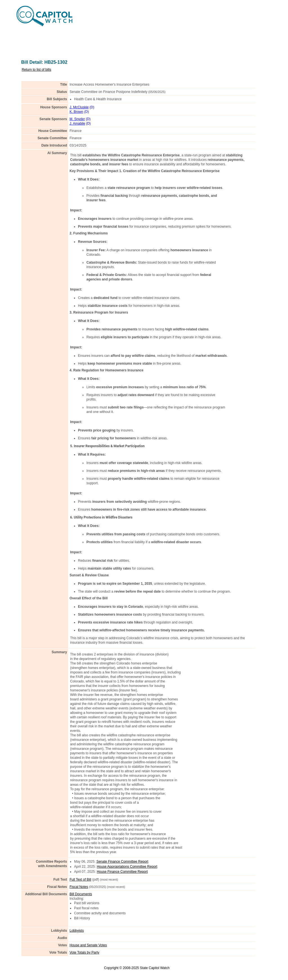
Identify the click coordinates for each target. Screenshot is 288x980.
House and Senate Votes (88, 945)
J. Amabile (77, 124)
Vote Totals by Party (84, 952)
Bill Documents (81, 894)
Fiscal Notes (79, 887)
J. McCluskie (79, 107)
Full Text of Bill (80, 880)
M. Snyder (77, 119)
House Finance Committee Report (122, 872)
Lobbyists (77, 931)
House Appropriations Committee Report (127, 867)
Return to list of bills (36, 70)
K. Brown (76, 112)
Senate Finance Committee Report (122, 862)
